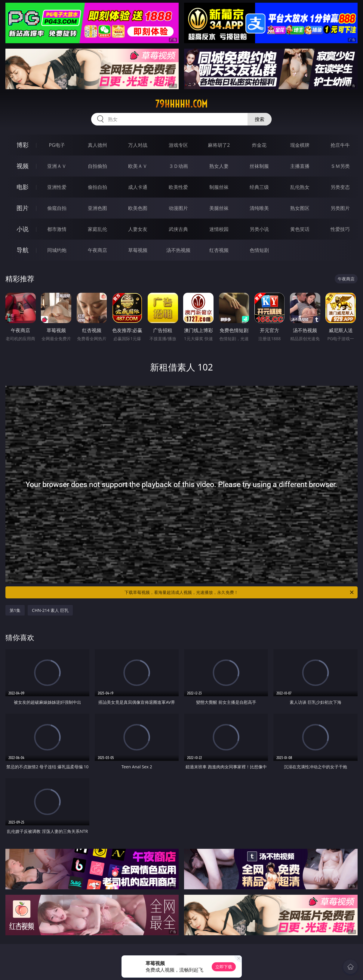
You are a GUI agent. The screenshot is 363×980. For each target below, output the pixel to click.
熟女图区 (300, 208)
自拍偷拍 (97, 166)
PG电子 (57, 145)
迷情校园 (219, 229)
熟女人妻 (219, 166)
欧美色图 (138, 208)
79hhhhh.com (181, 104)
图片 (23, 208)
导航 (23, 250)
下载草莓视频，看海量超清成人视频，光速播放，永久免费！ (239, 592)
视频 (23, 166)
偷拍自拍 (97, 187)
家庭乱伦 (97, 229)
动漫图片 (178, 208)
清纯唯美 (259, 208)
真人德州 (97, 145)
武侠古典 (178, 229)
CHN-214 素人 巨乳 (50, 610)
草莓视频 (138, 250)
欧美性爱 (178, 187)
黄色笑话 (300, 229)
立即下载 (224, 967)
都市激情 (57, 229)
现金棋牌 (300, 145)
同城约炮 (57, 250)
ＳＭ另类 (340, 166)
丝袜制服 (259, 166)
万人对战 (138, 145)
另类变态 (340, 187)
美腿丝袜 (219, 208)
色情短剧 (259, 250)
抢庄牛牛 (340, 145)
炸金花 (259, 145)
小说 (23, 229)
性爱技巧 (340, 229)
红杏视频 (219, 250)
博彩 (23, 145)
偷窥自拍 (57, 208)
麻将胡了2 (219, 145)
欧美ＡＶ (138, 166)
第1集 (15, 610)
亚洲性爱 (57, 187)
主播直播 (300, 166)
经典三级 (259, 187)
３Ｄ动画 (178, 166)
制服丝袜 (219, 187)
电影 (23, 187)
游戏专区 (178, 145)
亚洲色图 (97, 208)
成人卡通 (138, 187)
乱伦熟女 (300, 187)
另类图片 (340, 208)
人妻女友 (138, 229)
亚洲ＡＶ (57, 166)
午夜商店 (97, 250)
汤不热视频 (178, 250)
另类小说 (259, 229)
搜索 (260, 119)
